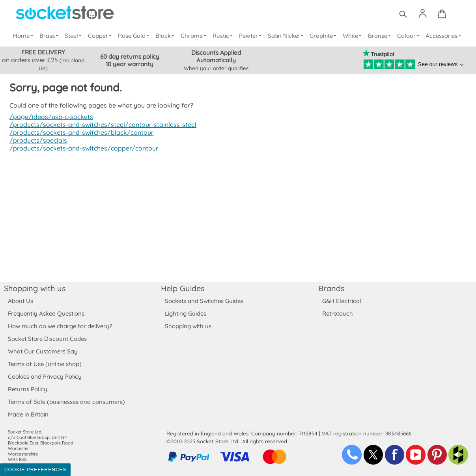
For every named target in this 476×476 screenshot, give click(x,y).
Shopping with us (35, 288)
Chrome (194, 36)
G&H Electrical (342, 301)
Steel (75, 36)
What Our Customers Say (43, 351)
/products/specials (37, 140)
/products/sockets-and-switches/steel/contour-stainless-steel (100, 125)
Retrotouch (337, 313)
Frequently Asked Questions (46, 313)
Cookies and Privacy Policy (45, 377)
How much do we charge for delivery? (60, 326)
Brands (331, 288)
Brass (50, 36)
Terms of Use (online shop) (45, 364)
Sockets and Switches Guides (204, 301)
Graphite (323, 36)
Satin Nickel (286, 36)
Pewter (251, 36)
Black (166, 36)
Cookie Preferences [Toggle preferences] (35, 470)
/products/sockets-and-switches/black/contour (80, 132)
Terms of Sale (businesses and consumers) (66, 402)
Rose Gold (135, 36)
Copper (101, 36)
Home (25, 36)
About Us (20, 301)
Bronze (380, 36)
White (353, 36)
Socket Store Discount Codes (47, 339)
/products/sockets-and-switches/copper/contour (82, 148)
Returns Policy (27, 389)
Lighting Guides (186, 313)
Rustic (223, 36)
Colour (409, 36)
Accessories (444, 36)
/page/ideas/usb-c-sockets (50, 117)
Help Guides (183, 288)
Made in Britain (28, 414)
